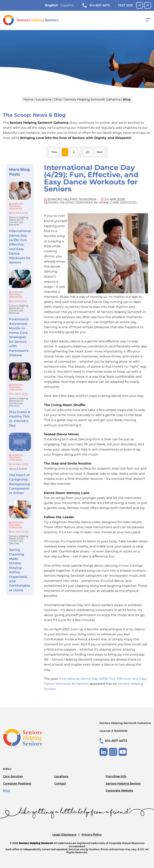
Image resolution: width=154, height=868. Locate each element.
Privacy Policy (92, 835)
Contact (60, 784)
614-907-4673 (96, 5)
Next (100, 152)
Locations (44, 99)
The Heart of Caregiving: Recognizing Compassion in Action (19, 484)
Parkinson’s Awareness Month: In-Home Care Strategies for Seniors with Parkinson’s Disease (19, 337)
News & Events (18, 469)
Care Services (13, 776)
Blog (6, 791)
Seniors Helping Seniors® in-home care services (19, 221)
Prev (54, 152)
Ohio (58, 99)
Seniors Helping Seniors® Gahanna (92, 99)
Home (28, 99)
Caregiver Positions (17, 784)
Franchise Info (116, 776)
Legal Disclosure (64, 835)
